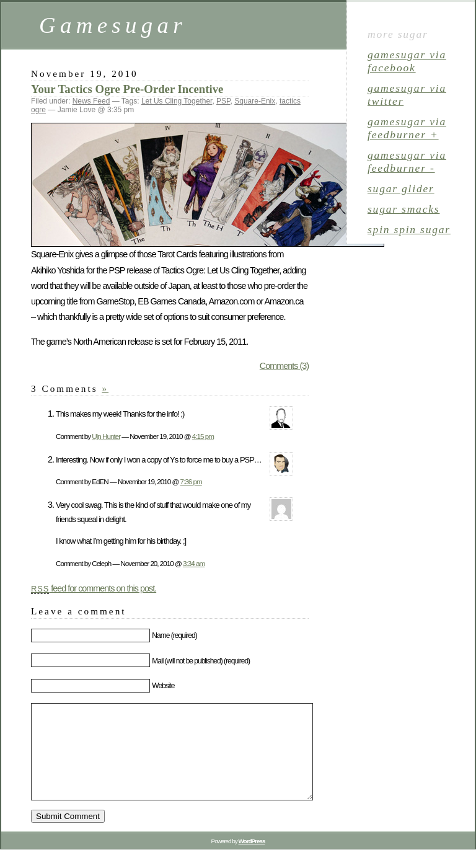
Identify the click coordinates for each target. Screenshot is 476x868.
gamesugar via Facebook (407, 61)
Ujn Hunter (106, 436)
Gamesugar (113, 25)
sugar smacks (403, 209)
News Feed (91, 101)
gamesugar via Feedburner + (407, 128)
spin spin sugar (409, 229)
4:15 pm (203, 436)
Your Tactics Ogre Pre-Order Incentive (127, 89)
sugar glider (401, 188)
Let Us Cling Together (177, 101)
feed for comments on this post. (94, 588)
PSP (223, 101)
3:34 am (194, 563)
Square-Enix (255, 101)
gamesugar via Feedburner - (407, 162)
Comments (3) (284, 366)
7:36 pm (191, 481)
